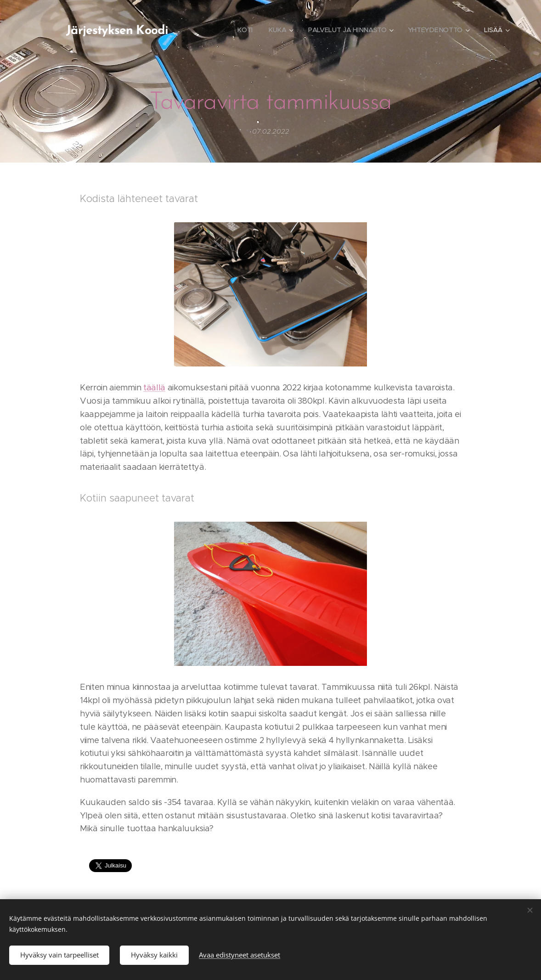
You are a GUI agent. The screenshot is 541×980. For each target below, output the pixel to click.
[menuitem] (245, 30)
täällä (154, 388)
